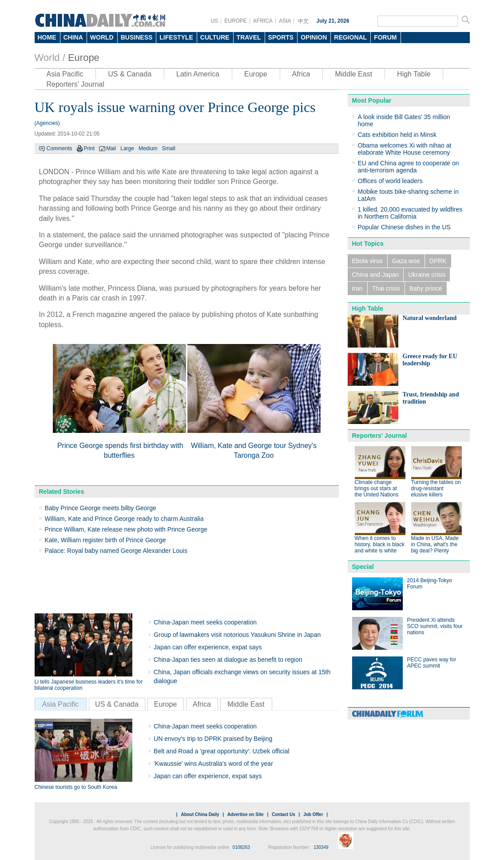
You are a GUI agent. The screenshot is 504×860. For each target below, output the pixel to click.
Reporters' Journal (75, 84)
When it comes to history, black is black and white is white (380, 544)
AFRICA (263, 21)
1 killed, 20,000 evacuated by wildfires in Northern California (410, 213)
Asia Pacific (65, 74)
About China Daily (200, 814)
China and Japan (376, 275)
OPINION (314, 37)
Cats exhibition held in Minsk (397, 135)
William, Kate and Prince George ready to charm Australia (124, 519)
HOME (47, 37)
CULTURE (215, 37)
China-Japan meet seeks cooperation (205, 622)
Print (89, 148)
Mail (111, 148)
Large (127, 148)
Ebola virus (367, 261)
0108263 (241, 847)
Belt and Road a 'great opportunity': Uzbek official (222, 751)
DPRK (438, 261)
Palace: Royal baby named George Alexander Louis (116, 551)
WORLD (102, 37)
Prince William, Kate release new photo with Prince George (126, 529)
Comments (60, 148)
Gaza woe (406, 261)
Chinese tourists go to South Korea (76, 787)
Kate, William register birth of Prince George (105, 540)
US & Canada (130, 74)
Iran (357, 288)
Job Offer (313, 814)
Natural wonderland (430, 318)
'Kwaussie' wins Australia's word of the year (213, 764)
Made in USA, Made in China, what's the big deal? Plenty (435, 544)
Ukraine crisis (427, 275)
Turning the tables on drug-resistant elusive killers (436, 488)
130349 (321, 847)
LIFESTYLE (176, 37)
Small (169, 148)
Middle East (353, 74)
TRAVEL (249, 37)
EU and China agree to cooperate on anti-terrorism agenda (409, 167)
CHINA (73, 37)
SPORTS (281, 37)
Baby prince (426, 288)
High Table (414, 74)
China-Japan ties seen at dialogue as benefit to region (228, 660)
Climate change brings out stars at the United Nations (377, 488)
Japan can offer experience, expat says (208, 647)
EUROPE (236, 21)
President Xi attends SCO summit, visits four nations (435, 626)
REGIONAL (350, 37)
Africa (301, 74)
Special (363, 567)
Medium (148, 148)
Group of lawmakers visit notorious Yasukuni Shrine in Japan (237, 635)
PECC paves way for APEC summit (432, 663)
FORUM (385, 37)
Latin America (198, 74)
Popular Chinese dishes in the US (404, 227)
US (215, 21)
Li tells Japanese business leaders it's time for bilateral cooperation (89, 685)
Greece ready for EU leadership (430, 360)
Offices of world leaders (390, 181)
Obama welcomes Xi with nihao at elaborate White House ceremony (405, 149)
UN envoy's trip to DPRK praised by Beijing (213, 739)
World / (50, 58)
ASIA (285, 21)
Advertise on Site (246, 814)
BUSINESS (137, 37)
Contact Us (284, 814)
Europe (84, 58)
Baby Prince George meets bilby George (101, 508)
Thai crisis (386, 288)
